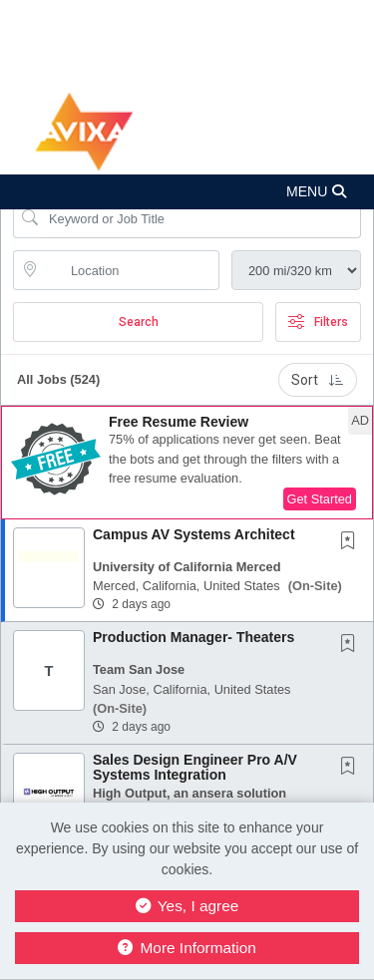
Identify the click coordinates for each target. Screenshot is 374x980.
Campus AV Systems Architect (194, 534)
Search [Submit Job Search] (139, 322)
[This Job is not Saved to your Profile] (352, 542)
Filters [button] (318, 322)
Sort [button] (318, 380)
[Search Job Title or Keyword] (201, 218)
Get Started (320, 499)
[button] (187, 192)
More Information (187, 948)
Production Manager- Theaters (193, 637)
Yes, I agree (187, 906)
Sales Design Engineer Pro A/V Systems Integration (195, 767)
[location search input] (130, 270)
